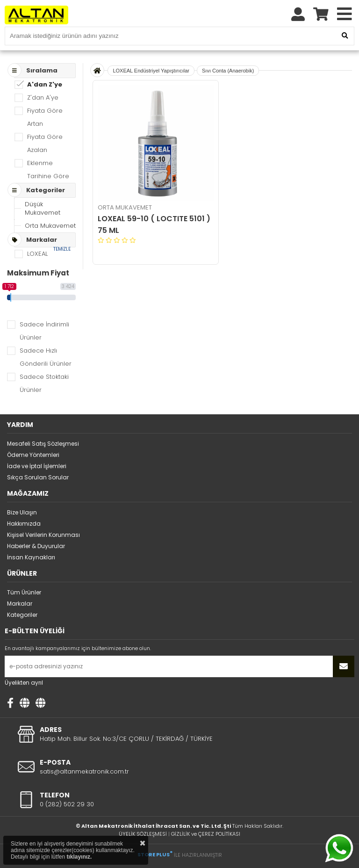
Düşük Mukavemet (43, 208)
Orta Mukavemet (50, 226)
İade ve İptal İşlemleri (37, 466)
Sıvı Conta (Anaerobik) (228, 71)
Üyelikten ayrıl (24, 683)
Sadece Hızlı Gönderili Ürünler (46, 357)
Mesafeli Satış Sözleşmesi (43, 444)
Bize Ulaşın (22, 512)
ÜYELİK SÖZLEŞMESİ (143, 834)
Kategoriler (22, 615)
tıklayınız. (79, 857)
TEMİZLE (62, 249)
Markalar (20, 604)
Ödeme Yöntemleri (33, 455)
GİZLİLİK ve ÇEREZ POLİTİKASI (206, 834)
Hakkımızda (24, 524)
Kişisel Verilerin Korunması (43, 535)
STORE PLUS (155, 854)
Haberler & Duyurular (36, 546)
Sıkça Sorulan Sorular (38, 477)
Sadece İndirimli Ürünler (44, 331)
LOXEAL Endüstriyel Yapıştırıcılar (151, 71)
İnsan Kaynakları (31, 557)
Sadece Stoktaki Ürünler (44, 383)
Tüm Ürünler (24, 592)
